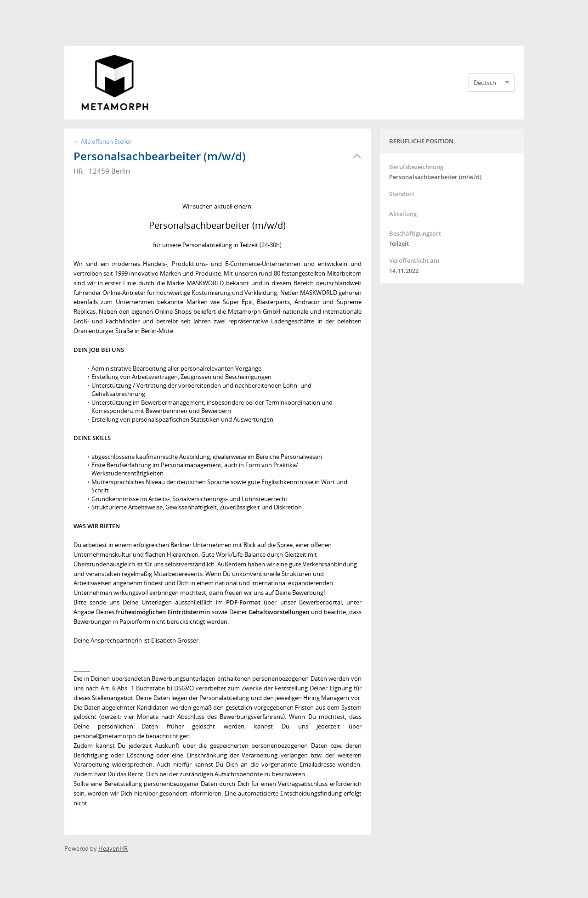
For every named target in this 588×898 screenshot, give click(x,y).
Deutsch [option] (485, 83)
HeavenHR (113, 848)
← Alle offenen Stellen (103, 141)
